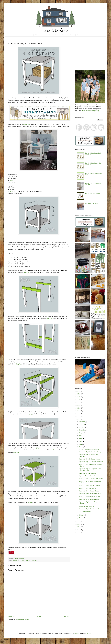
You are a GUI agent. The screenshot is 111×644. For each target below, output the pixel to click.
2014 (79, 521)
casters (11, 181)
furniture (22, 560)
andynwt (77, 634)
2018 (79, 411)
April (81, 444)
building (15, 560)
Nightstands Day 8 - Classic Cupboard (89, 486)
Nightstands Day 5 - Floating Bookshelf (90, 494)
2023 (79, 397)
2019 (79, 408)
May (81, 441)
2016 (79, 416)
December (82, 422)
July (80, 436)
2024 (79, 394)
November (82, 424)
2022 (79, 400)
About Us (57, 35)
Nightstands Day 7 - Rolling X (87, 488)
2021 (79, 402)
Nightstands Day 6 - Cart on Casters (89, 491)
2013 (79, 524)
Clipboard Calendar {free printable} (89, 449)
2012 (79, 527)
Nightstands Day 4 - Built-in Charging (89, 496)
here (57, 98)
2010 (79, 533)
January (81, 518)
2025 (79, 391)
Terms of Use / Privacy (68, 35)
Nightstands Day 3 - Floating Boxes (89, 499)
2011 (79, 530)
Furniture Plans (48, 35)
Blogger (89, 634)
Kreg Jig (11, 191)
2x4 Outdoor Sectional (92, 203)
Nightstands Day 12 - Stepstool (87, 473)
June (81, 438)
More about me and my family (91, 111)
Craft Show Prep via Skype (86, 506)
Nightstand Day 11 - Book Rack (88, 476)
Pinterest (80, 35)
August (81, 433)
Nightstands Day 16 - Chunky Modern (89, 459)
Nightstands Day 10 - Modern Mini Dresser (91, 479)
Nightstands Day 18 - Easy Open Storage (90, 452)
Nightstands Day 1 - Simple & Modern (90, 509)
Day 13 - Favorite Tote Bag (93, 193)
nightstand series (29, 560)
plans (36, 560)
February (82, 515)
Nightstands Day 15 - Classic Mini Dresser (91, 462)
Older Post (66, 616)
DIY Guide (38, 35)
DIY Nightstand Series (85, 512)
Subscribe (7, 639)
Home (31, 35)
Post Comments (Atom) (22, 620)
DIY (19, 560)
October (82, 427)
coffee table (27, 124)
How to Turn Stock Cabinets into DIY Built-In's (93, 184)
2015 (79, 419)
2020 (79, 405)
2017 (79, 414)
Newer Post (12, 616)
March (81, 447)
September (82, 430)
